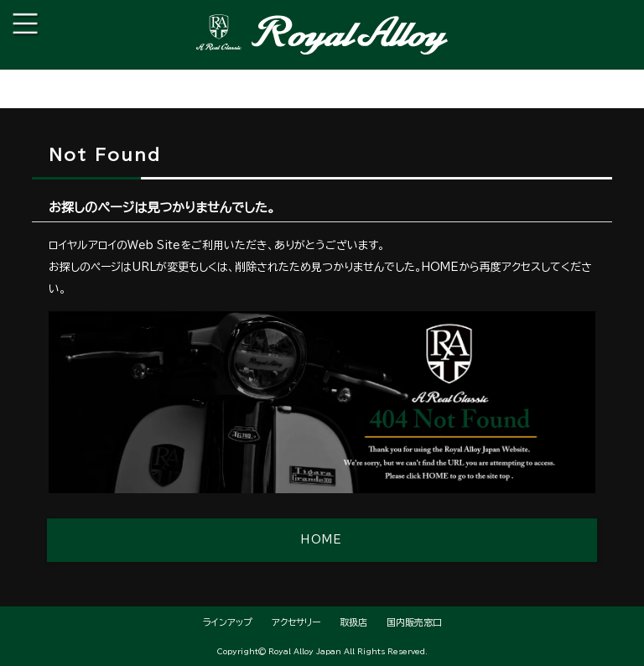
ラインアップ (228, 622)
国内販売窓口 (414, 622)
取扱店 (353, 622)
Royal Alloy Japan (305, 651)
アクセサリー (296, 622)
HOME (322, 540)
